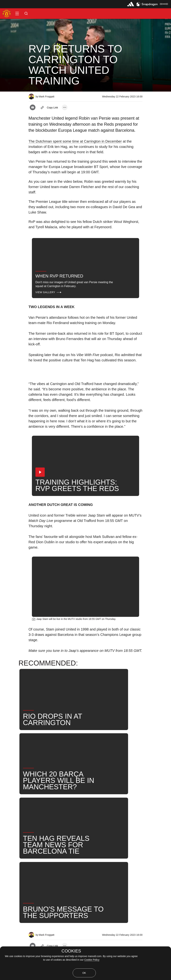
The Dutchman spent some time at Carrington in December (75, 141)
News (8, 826)
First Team (102, 826)
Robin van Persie (129, 826)
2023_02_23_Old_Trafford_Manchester (60, 826)
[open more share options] (65, 107)
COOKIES (71, 951)
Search (9, 837)
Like (23, 826)
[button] (17, 14)
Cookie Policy (92, 960)
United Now (30, 837)
